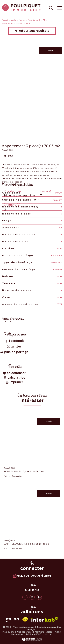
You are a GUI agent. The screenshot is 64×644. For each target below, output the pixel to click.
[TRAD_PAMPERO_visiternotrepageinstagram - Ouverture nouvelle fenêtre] (32, 597)
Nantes (22, 20)
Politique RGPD (34, 634)
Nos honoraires (25, 632)
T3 (44, 20)
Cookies (48, 634)
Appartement (34, 20)
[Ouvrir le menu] (60, 8)
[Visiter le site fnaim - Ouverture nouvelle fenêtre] (25, 619)
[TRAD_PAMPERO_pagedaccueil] (21, 10)
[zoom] (32, 83)
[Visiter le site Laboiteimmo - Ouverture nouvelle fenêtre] (32, 640)
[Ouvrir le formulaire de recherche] (51, 8)
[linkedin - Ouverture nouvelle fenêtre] (39, 597)
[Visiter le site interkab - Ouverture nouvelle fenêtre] (45, 619)
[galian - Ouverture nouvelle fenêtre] (12, 619)
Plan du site (9, 632)
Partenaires (17, 634)
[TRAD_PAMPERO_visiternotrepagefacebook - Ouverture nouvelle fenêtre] (25, 597)
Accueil (5, 20)
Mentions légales (44, 632)
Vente (14, 20)
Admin (58, 632)
